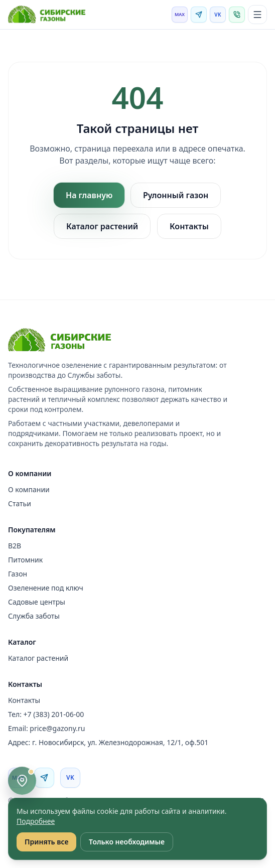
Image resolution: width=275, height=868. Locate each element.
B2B (15, 546)
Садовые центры (37, 602)
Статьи (20, 503)
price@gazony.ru (57, 728)
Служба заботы (34, 616)
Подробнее (36, 821)
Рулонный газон (176, 195)
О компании (29, 489)
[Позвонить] (237, 15)
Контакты (189, 226)
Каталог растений (102, 226)
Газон (18, 574)
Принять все (46, 842)
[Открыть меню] (257, 15)
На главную (89, 195)
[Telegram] (199, 15)
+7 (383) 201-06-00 (54, 714)
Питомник (25, 560)
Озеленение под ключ (46, 588)
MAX (180, 14)
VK (218, 15)
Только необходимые (127, 842)
